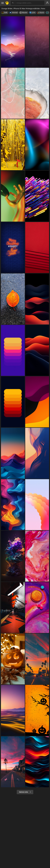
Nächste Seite (25, 792)
